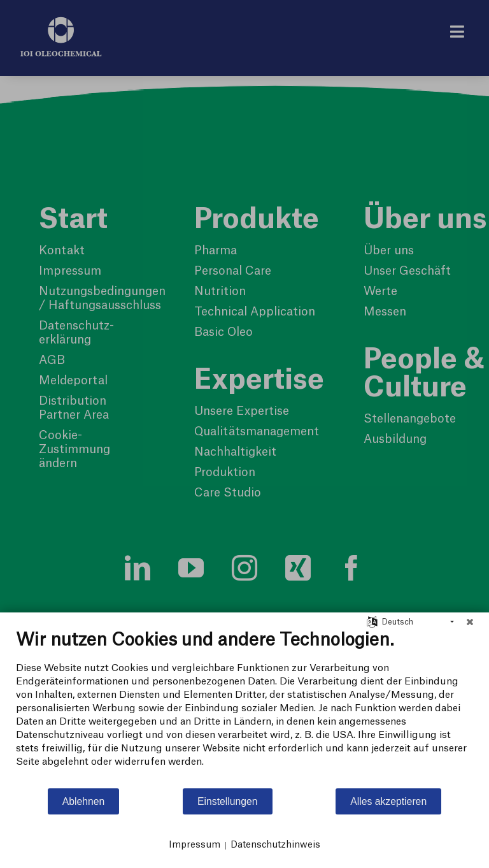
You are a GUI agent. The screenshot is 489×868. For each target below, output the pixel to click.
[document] (244, 708)
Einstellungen (228, 801)
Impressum (195, 845)
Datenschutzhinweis (275, 845)
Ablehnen (84, 801)
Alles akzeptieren (388, 801)
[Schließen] (470, 622)
